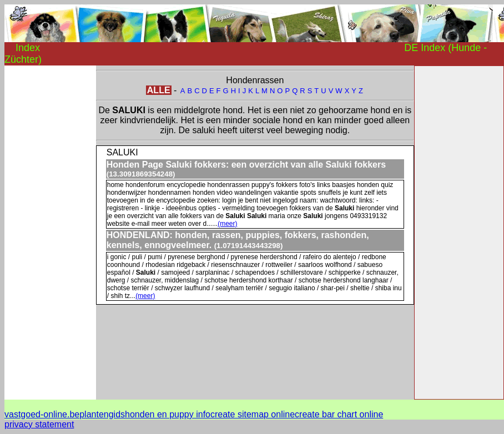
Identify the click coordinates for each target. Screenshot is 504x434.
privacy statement (39, 424)
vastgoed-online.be (42, 414)
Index (28, 48)
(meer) (227, 224)
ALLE (159, 90)
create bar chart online (339, 414)
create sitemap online (253, 414)
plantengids (102, 414)
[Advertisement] (49, 232)
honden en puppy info (168, 414)
